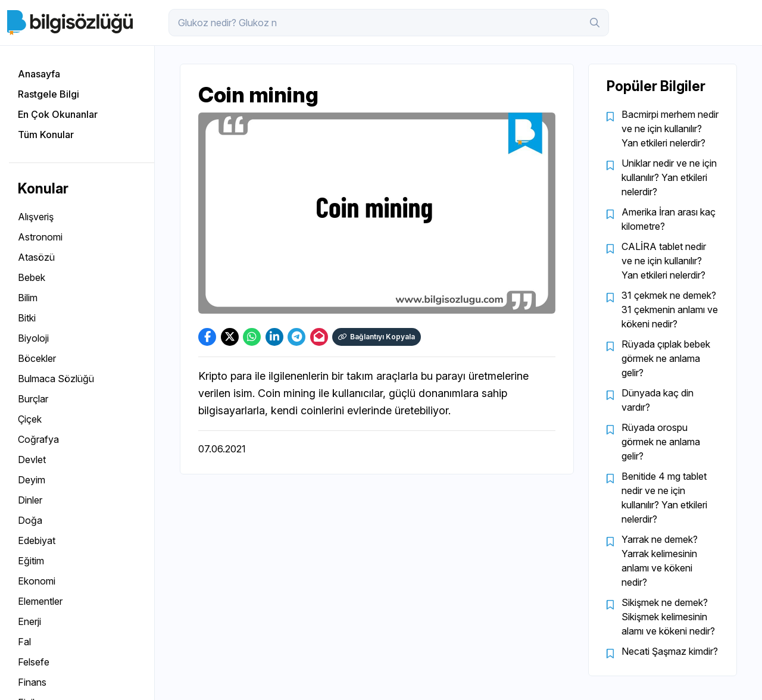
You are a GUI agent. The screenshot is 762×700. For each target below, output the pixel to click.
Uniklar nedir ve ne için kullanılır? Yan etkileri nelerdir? (669, 177)
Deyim (32, 480)
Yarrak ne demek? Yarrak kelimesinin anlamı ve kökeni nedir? (660, 561)
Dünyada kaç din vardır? (658, 400)
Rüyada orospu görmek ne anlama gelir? (661, 442)
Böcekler (37, 358)
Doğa (30, 520)
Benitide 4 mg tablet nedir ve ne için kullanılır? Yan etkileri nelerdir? (664, 498)
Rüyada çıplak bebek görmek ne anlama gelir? (666, 358)
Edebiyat (37, 540)
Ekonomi (37, 581)
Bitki (27, 318)
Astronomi (40, 237)
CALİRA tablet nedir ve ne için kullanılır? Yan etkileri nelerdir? (664, 261)
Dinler (30, 500)
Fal (24, 642)
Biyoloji (33, 338)
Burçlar (33, 399)
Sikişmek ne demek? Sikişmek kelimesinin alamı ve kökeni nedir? (668, 617)
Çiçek (30, 419)
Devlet (32, 460)
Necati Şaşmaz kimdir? (670, 651)
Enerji (29, 621)
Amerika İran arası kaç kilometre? (669, 219)
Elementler (40, 601)
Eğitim (31, 561)
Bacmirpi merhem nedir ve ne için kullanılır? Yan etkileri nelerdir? (670, 129)
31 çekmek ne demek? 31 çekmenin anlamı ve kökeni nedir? (670, 310)
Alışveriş (36, 217)
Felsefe (34, 662)
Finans (32, 682)
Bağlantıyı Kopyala (377, 337)
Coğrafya (38, 439)
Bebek (32, 277)
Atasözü (36, 257)
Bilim (28, 298)
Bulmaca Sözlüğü (56, 379)
